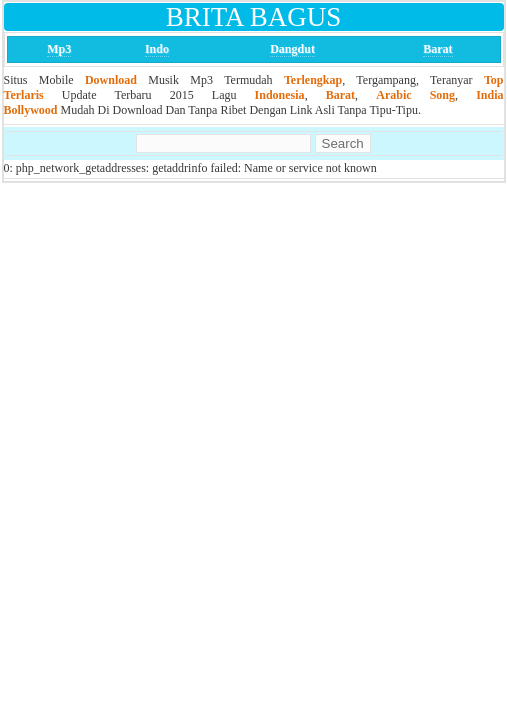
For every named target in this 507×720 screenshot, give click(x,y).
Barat (437, 49)
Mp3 (59, 49)
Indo (157, 49)
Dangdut (292, 49)
